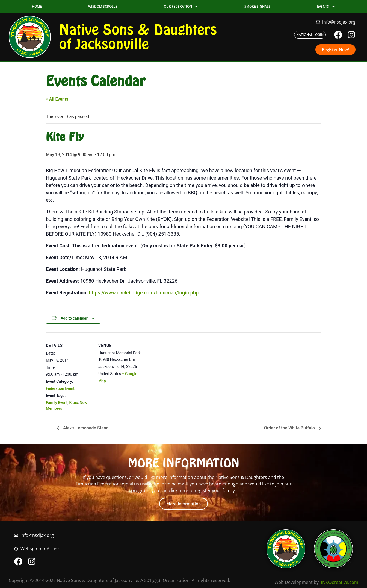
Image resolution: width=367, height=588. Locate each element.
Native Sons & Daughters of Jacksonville (138, 37)
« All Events (57, 99)
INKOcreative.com (340, 582)
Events (326, 7)
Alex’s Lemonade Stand (85, 428)
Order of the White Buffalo (290, 428)
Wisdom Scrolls (103, 6)
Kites (73, 403)
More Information (183, 504)
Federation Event (60, 388)
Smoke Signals (258, 6)
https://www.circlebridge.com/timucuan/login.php (144, 293)
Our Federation (181, 7)
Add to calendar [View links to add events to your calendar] (74, 318)
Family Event (57, 403)
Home (37, 6)
